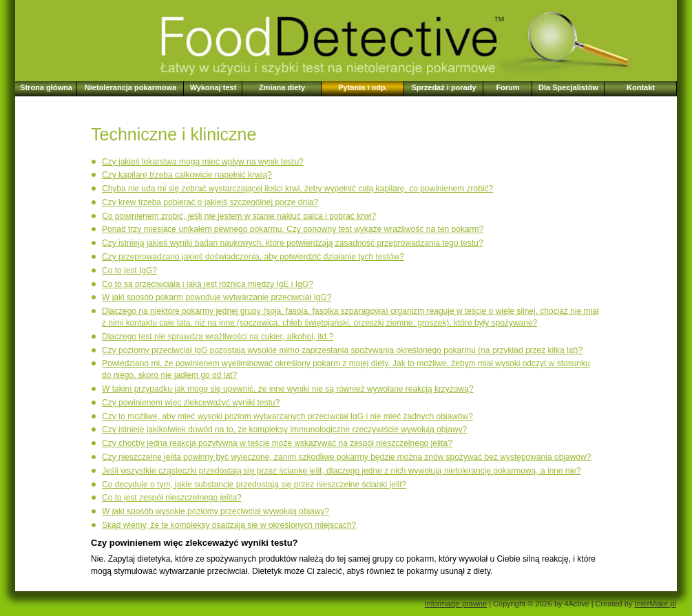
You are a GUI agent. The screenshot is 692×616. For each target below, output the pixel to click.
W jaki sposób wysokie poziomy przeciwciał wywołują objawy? (216, 511)
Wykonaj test (213, 87)
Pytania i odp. (363, 87)
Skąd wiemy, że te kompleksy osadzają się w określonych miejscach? (229, 525)
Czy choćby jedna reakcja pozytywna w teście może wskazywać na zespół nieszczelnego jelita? (277, 443)
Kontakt (641, 87)
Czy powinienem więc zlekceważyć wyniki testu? (191, 403)
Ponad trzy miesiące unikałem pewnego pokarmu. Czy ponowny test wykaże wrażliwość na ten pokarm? (293, 229)
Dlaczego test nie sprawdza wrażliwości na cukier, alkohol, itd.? (218, 337)
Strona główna (46, 87)
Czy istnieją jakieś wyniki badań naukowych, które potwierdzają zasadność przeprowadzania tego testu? (293, 243)
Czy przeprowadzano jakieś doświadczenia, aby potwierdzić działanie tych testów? (253, 257)
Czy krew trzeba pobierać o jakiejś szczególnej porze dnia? (210, 202)
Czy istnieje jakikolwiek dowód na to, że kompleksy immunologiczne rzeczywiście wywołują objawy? (284, 429)
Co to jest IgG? (129, 270)
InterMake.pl (655, 604)
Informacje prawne (456, 604)
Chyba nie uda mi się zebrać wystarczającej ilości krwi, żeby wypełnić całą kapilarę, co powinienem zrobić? (297, 189)
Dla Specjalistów (568, 87)
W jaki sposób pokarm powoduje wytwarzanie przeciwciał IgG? (217, 297)
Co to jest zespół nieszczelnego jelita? (172, 498)
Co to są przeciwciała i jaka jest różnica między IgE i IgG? (208, 284)
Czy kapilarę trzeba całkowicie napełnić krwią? (187, 175)
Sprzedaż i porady (443, 87)
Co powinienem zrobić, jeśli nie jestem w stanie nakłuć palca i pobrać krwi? (239, 216)
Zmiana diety (282, 87)
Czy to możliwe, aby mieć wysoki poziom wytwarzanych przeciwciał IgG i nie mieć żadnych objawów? (287, 416)
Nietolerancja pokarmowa (130, 87)
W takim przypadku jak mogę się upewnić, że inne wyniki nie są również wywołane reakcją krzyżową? (288, 389)
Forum (507, 87)
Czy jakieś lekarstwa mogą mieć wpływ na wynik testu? (203, 162)
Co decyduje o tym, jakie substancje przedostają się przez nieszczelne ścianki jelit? (254, 485)
